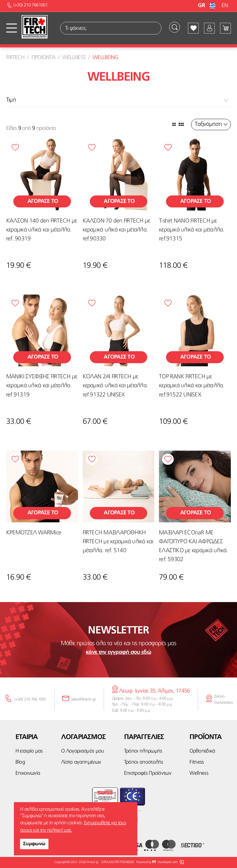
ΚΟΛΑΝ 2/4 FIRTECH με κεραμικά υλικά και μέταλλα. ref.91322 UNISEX (115, 386)
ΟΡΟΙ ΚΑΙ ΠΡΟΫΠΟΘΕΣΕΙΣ (118, 862)
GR (208, 6)
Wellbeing (106, 58)
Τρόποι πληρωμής (142, 751)
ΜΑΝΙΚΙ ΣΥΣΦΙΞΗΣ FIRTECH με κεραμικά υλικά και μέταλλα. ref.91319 (42, 386)
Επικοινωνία (28, 773)
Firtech (15, 58)
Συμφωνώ (34, 844)
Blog (20, 762)
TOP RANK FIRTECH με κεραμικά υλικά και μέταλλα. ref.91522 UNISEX (191, 386)
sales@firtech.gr (84, 699)
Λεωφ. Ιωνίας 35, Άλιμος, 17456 (151, 691)
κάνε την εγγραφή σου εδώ (118, 652)
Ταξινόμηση (208, 125)
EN (225, 6)
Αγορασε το (42, 201)
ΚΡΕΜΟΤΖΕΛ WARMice (34, 533)
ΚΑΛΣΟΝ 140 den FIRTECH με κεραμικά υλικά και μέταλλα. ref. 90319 (42, 230)
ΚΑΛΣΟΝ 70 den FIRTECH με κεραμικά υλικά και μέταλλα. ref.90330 (116, 230)
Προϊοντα (43, 58)
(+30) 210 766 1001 (30, 699)
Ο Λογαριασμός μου (81, 751)
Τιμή (11, 100)
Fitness (196, 762)
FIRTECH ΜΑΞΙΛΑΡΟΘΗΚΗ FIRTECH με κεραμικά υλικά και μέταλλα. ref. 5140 (118, 542)
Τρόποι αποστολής (142, 762)
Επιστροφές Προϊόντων (147, 773)
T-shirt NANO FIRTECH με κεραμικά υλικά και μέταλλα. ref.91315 (191, 230)
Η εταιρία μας (29, 751)
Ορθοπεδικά (201, 751)
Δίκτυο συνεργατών (224, 699)
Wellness (74, 58)
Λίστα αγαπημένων (80, 762)
